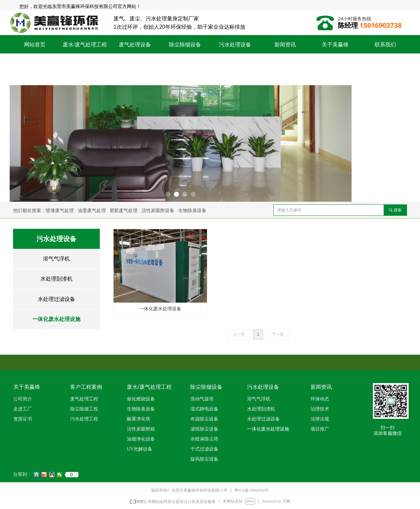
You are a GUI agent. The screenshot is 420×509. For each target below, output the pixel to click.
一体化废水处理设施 (56, 319)
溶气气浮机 (56, 259)
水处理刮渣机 (56, 279)
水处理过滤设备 (56, 299)
